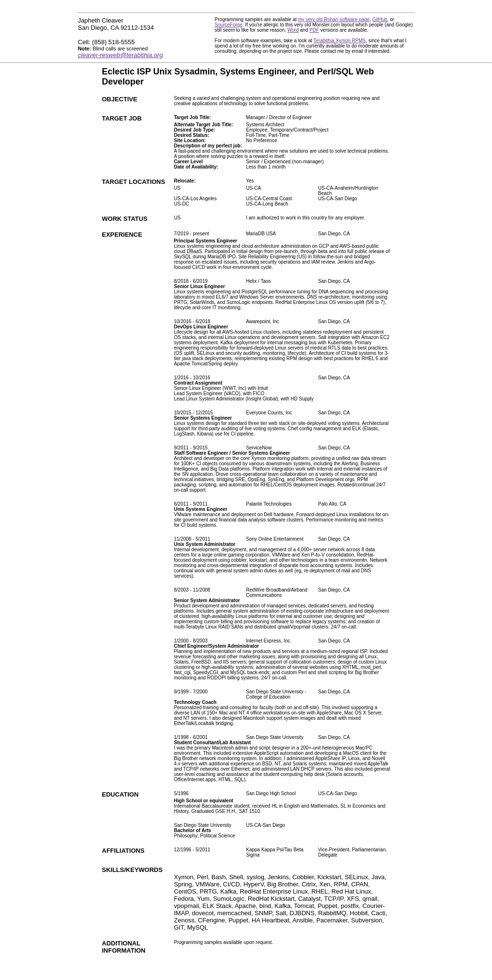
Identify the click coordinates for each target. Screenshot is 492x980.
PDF (314, 30)
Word (293, 30)
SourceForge (229, 25)
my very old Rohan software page (334, 19)
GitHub (380, 19)
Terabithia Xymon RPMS (339, 41)
